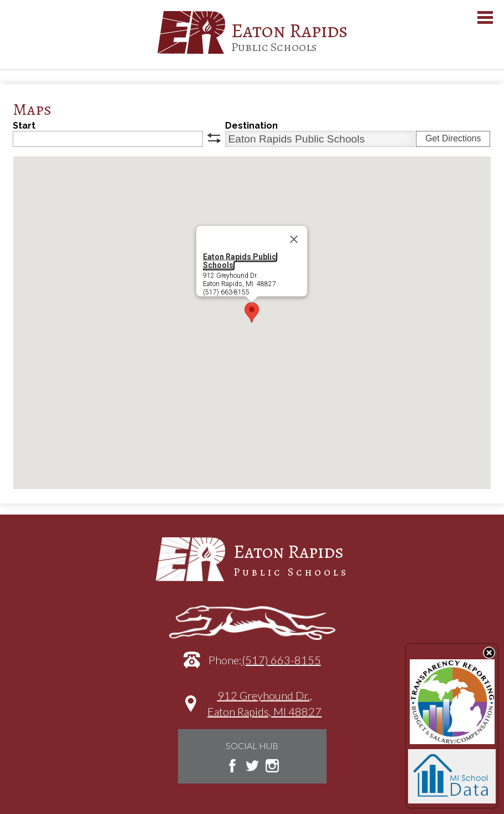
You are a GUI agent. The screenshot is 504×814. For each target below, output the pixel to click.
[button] (252, 312)
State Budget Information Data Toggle (489, 653)
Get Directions (453, 138)
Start (24, 126)
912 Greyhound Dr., (264, 709)
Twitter (252, 766)
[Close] (294, 240)
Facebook (232, 766)
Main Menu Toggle (485, 17)
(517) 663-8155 (281, 660)
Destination (251, 126)
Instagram (272, 766)
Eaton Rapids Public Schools (240, 261)
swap (214, 138)
